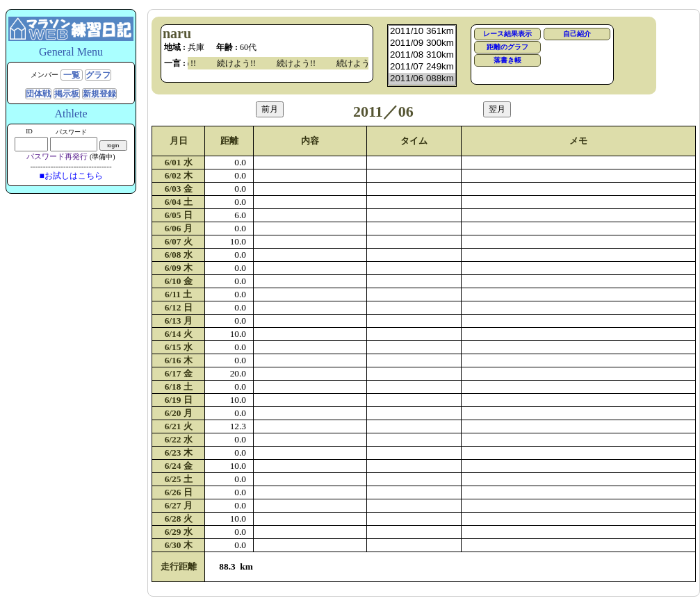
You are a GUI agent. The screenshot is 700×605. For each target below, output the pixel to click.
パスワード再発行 (57, 156)
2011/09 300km (422, 43)
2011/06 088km (422, 79)
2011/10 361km (422, 32)
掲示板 (67, 94)
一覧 (72, 75)
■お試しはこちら (71, 176)
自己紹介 (577, 34)
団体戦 (38, 94)
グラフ (98, 75)
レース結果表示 (507, 34)
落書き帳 (507, 60)
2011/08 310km (422, 55)
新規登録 (99, 94)
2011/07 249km (422, 67)
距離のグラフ (507, 47)
